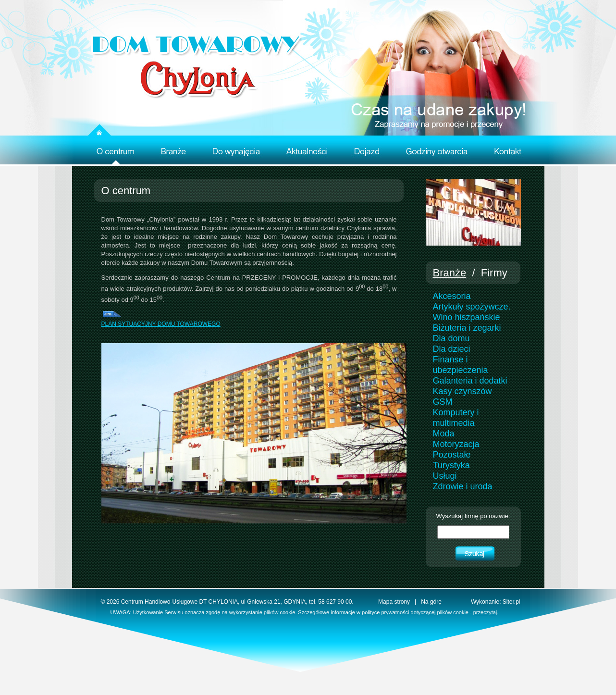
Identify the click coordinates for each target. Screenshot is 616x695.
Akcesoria (452, 296)
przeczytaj (485, 612)
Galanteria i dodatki (470, 381)
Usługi (445, 476)
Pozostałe (452, 455)
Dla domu (451, 338)
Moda (444, 434)
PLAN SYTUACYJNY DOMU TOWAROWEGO (161, 324)
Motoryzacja (456, 444)
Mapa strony (394, 602)
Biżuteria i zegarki (467, 328)
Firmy (494, 273)
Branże (450, 273)
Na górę (431, 602)
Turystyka (451, 465)
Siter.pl (511, 602)
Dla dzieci (452, 349)
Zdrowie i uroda (463, 486)
